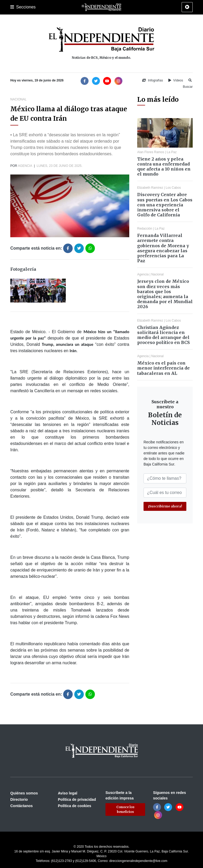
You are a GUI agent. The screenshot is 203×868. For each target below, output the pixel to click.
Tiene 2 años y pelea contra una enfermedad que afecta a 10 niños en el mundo (164, 167)
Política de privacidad (77, 799)
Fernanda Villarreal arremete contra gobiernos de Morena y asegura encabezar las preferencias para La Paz (163, 248)
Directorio (19, 799)
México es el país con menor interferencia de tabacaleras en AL (163, 368)
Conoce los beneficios (125, 809)
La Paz (172, 152)
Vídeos (176, 80)
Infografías (153, 80)
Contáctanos (22, 806)
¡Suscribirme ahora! (165, 506)
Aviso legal (68, 793)
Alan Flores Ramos (151, 152)
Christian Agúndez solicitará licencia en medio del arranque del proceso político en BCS (163, 335)
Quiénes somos (24, 793)
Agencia (25, 166)
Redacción (145, 229)
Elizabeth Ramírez (150, 188)
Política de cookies (75, 806)
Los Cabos (173, 188)
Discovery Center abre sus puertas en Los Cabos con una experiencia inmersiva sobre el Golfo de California (165, 205)
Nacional (18, 99)
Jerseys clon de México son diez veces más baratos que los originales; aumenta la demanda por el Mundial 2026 (165, 294)
